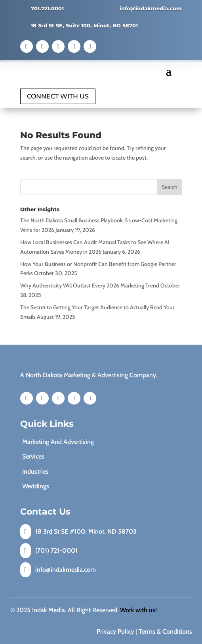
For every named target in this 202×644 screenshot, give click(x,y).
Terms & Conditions (165, 631)
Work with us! (138, 610)
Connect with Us (58, 96)
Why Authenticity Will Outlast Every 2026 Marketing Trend (90, 285)
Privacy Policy (115, 631)
